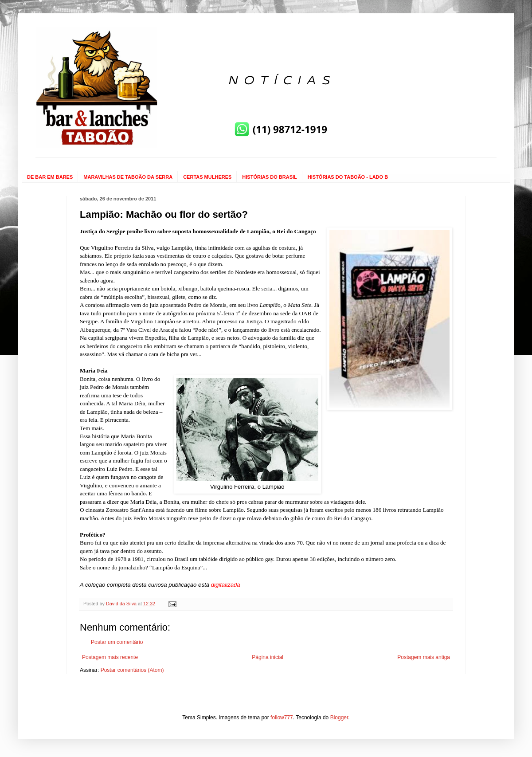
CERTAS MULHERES (207, 177)
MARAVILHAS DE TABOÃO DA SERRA (128, 177)
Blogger (339, 718)
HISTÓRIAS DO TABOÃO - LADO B (348, 177)
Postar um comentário (117, 642)
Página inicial (268, 657)
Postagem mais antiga (424, 657)
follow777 (282, 718)
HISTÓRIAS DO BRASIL (269, 177)
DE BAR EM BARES (50, 177)
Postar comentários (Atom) (132, 670)
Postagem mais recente (110, 657)
